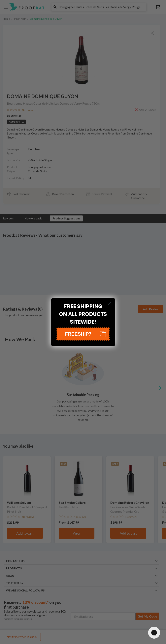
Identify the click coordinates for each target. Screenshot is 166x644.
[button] (83, 334)
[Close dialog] (110, 303)
